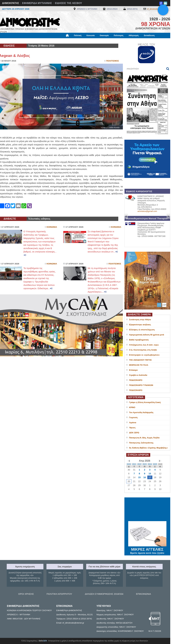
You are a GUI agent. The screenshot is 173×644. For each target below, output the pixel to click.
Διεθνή (74, 41)
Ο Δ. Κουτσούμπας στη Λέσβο (143, 350)
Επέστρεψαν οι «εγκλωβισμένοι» (144, 355)
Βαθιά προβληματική (139, 340)
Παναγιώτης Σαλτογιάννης (141, 443)
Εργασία (24, 41)
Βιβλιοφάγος (38, 41)
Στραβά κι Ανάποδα (138, 375)
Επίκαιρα (133, 370)
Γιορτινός (133, 417)
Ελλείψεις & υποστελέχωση (142, 330)
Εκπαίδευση (149, 35)
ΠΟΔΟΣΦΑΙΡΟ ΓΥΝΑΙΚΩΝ (141, 385)
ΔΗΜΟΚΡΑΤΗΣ (11, 3)
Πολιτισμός (119, 35)
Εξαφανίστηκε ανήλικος (140, 325)
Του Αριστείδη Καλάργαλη (141, 412)
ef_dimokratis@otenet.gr (157, 9)
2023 (145, 464)
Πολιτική (78, 35)
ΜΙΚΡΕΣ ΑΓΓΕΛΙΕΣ (147, 549)
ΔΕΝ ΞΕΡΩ (134, 433)
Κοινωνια (52, 227)
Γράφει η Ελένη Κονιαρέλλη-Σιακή (145, 402)
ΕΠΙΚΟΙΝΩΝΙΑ (143, 594)
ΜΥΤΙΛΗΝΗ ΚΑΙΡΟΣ (147, 510)
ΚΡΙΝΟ (132, 407)
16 (145, 477)
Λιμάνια (133, 423)
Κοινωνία (91, 35)
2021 (134, 464)
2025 (155, 464)
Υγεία (51, 41)
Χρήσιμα (62, 41)
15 (139, 477)
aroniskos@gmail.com (147, 211)
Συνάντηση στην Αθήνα (140, 320)
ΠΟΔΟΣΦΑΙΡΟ (136, 380)
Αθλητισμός (134, 35)
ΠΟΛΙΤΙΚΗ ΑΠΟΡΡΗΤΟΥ (59, 594)
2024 (150, 464)
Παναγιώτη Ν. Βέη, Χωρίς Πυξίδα (144, 438)
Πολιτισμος (113, 61)
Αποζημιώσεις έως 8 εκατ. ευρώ (144, 345)
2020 (129, 464)
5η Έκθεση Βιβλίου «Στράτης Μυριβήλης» (148, 448)
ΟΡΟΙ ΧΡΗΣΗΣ (26, 594)
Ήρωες (132, 428)
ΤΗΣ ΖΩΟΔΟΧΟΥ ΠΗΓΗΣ (140, 360)
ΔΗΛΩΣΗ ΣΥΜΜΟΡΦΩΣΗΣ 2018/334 (104, 594)
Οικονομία (104, 35)
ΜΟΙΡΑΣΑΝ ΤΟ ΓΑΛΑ (139, 365)
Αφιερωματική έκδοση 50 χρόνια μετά (147, 335)
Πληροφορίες (88, 41)
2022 (139, 464)
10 (150, 474)
